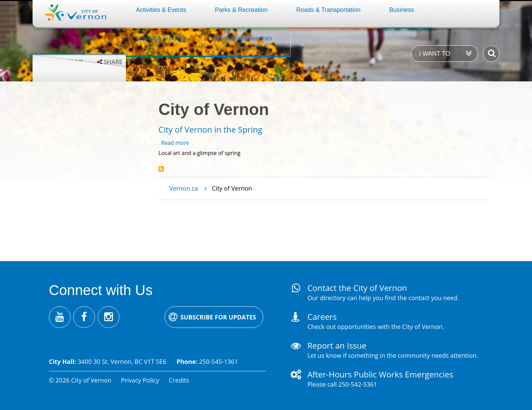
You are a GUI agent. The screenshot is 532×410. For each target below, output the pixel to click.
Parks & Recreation (241, 10)
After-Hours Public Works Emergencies (380, 374)
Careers (322, 317)
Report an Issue (337, 345)
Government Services (243, 38)
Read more (175, 143)
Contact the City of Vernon (357, 288)
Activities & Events (161, 10)
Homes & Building (160, 38)
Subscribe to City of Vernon (161, 169)
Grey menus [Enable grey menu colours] (65, 62)
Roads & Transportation (328, 10)
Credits (179, 380)
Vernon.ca (184, 188)
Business (402, 10)
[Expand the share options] (110, 62)
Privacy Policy (140, 380)
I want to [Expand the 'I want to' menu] (434, 54)
